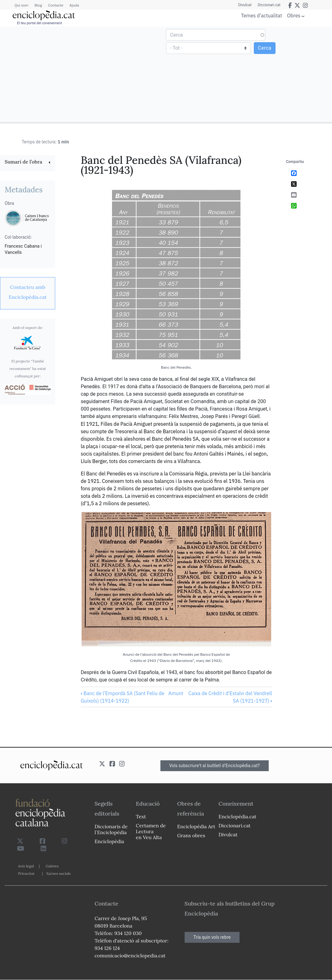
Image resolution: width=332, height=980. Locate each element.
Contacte (56, 5)
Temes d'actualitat (262, 16)
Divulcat (245, 5)
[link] (28, 162)
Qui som (21, 5)
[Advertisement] (84, 74)
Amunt (176, 693)
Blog (38, 5)
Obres (294, 15)
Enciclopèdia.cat (237, 816)
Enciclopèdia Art (196, 826)
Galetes (52, 866)
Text (141, 816)
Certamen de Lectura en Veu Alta (151, 831)
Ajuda (74, 5)
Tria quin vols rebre (212, 937)
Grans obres (191, 835)
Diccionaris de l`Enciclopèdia (111, 829)
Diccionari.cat (269, 5)
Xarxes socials (58, 873)
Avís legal (26, 866)
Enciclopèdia (109, 841)
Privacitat (26, 873)
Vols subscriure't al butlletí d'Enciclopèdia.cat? (215, 766)
